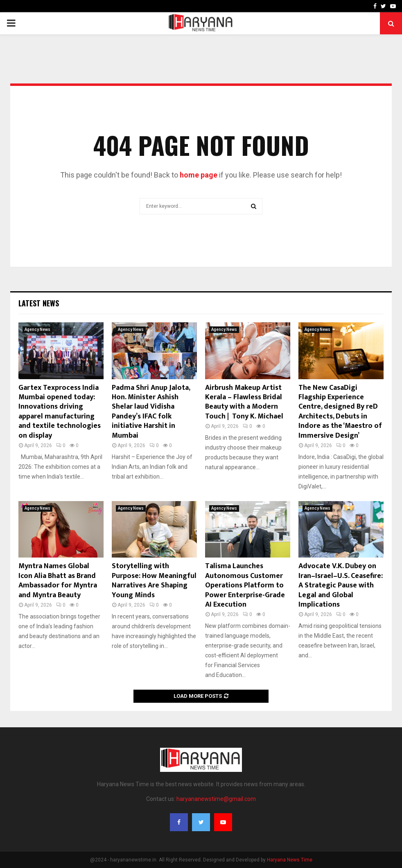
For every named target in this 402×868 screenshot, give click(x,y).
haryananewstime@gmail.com (216, 799)
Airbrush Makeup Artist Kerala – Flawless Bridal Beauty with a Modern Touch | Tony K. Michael (244, 402)
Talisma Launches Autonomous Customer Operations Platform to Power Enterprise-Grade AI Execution (245, 585)
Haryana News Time (290, 860)
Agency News (37, 329)
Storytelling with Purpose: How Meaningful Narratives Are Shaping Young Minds (154, 580)
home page (199, 175)
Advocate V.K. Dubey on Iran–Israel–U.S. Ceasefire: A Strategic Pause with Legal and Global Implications (341, 585)
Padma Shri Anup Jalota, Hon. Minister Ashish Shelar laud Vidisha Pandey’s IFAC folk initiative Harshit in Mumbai (151, 412)
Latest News (39, 303)
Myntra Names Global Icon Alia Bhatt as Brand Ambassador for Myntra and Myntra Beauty (58, 580)
